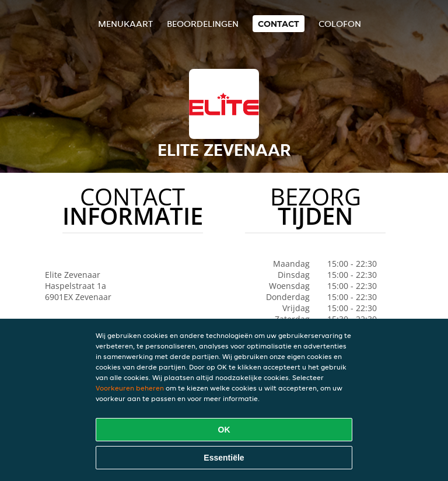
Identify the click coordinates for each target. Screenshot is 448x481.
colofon (340, 24)
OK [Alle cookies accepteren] (224, 430)
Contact (279, 24)
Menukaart (125, 24)
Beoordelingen (203, 24)
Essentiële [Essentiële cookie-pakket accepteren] (224, 458)
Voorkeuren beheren (130, 388)
